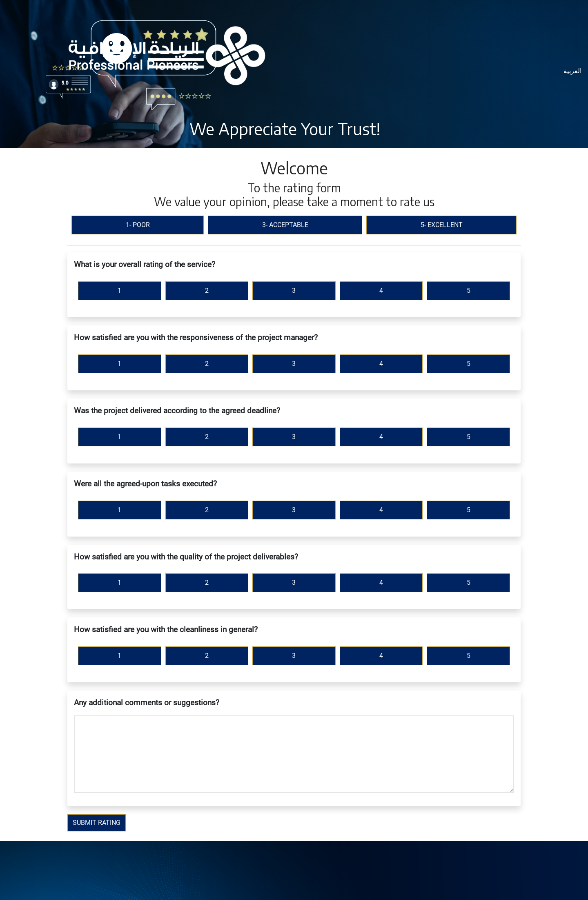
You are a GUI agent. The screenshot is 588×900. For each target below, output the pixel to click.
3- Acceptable (285, 225)
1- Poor (138, 225)
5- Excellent (442, 225)
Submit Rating (97, 823)
